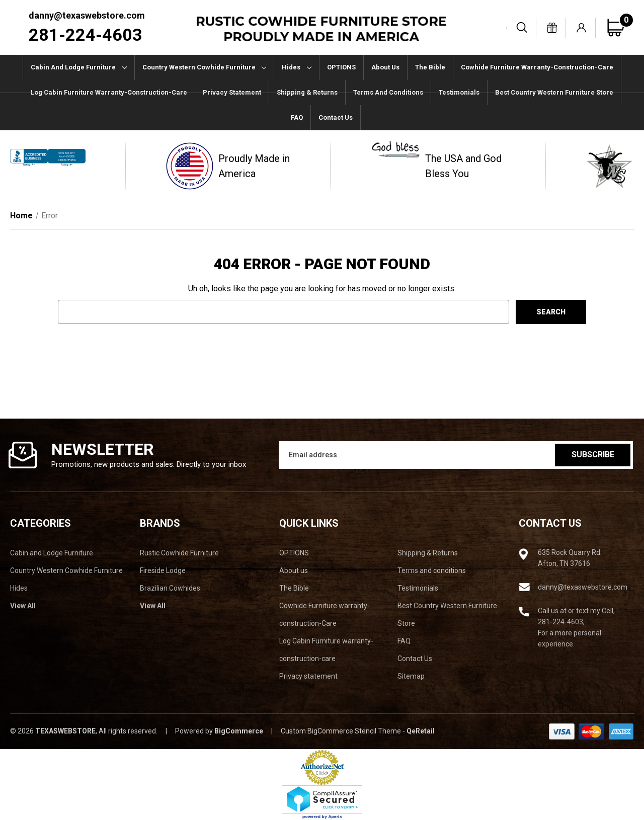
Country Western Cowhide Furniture (205, 67)
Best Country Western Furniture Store (554, 92)
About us (385, 67)
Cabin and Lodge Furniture (79, 67)
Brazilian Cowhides (170, 588)
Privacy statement (232, 92)
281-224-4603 (86, 35)
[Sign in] (582, 28)
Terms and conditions (388, 92)
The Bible (430, 67)
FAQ (297, 117)
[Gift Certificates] (552, 28)
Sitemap (411, 676)
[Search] (522, 28)
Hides (297, 67)
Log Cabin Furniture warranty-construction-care (109, 92)
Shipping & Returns (307, 92)
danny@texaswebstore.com (87, 15)
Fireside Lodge (163, 570)
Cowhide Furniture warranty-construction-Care (537, 67)
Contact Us (336, 117)
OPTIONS (341, 67)
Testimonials (459, 92)
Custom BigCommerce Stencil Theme (341, 731)
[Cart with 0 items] (620, 28)
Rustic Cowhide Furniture (179, 553)
